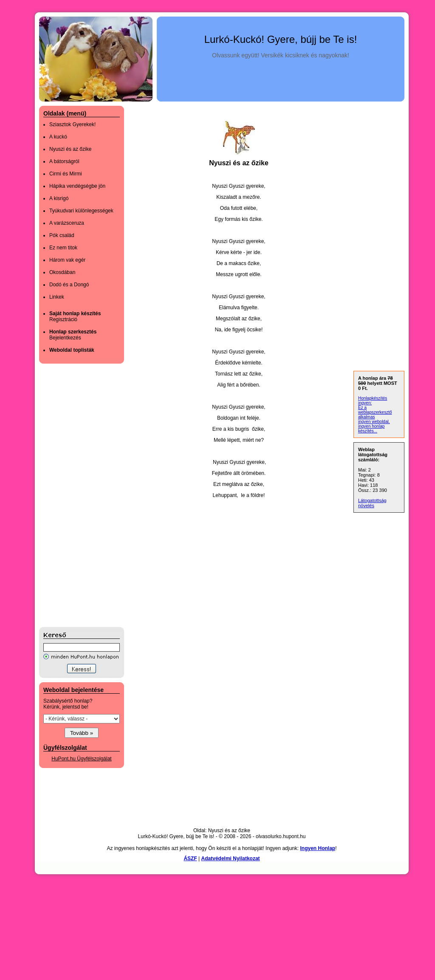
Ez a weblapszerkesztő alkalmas (375, 412)
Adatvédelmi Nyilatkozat (231, 859)
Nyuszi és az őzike (70, 149)
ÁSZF (190, 859)
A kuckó (58, 137)
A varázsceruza (67, 223)
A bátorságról (64, 161)
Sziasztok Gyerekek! (72, 124)
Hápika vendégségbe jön (77, 186)
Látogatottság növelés (372, 503)
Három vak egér (67, 260)
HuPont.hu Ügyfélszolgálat (81, 759)
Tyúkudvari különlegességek (81, 211)
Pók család (62, 235)
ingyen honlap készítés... (371, 429)
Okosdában (62, 272)
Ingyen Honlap (318, 848)
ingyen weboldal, (374, 422)
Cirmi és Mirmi (66, 174)
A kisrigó (59, 198)
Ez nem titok (63, 248)
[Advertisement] (73, 495)
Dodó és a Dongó (69, 285)
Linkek (57, 297)
